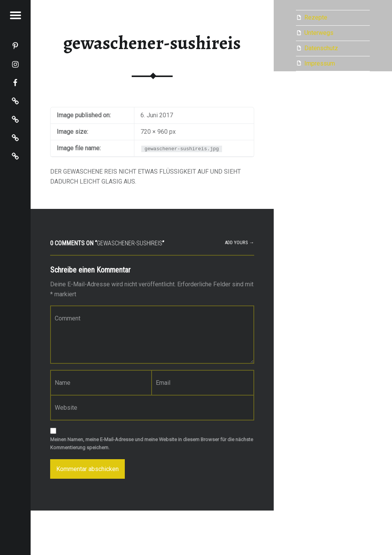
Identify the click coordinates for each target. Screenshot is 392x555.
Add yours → (239, 242)
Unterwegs (319, 33)
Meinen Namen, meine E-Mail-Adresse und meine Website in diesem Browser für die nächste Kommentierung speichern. (152, 443)
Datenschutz (321, 48)
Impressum (320, 63)
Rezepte (316, 17)
